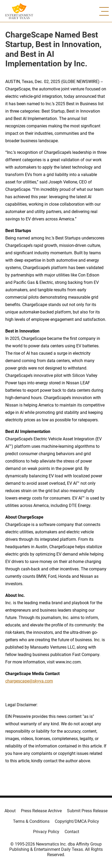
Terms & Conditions (31, 821)
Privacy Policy (46, 832)
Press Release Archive (41, 811)
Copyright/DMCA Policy (77, 821)
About (10, 811)
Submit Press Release (87, 811)
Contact (72, 832)
